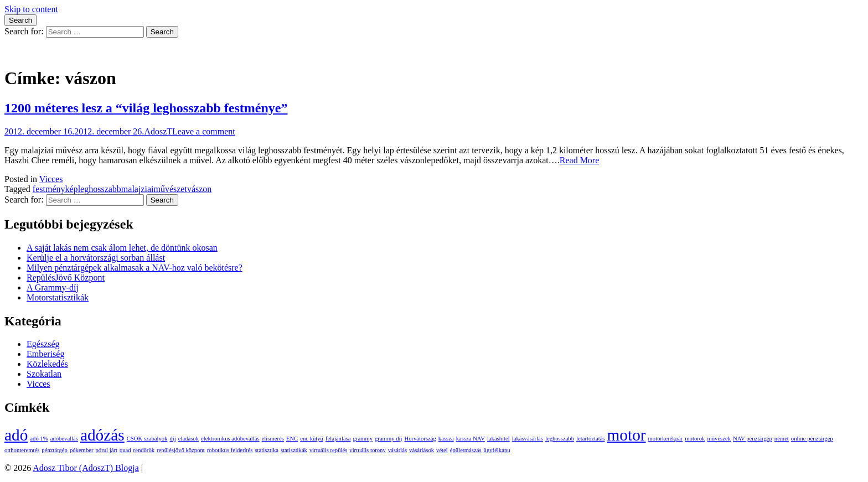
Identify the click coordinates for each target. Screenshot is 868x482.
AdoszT (158, 131)
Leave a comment (204, 131)
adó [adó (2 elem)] (16, 435)
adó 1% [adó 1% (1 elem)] (39, 439)
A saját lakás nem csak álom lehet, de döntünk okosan (122, 248)
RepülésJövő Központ (66, 278)
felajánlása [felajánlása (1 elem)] (338, 439)
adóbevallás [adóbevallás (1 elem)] (64, 439)
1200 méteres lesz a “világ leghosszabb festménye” (146, 108)
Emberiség (45, 354)
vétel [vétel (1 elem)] (442, 450)
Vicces (51, 179)
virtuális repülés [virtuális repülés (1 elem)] (328, 450)
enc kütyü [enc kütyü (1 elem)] (312, 439)
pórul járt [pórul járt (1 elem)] (107, 450)
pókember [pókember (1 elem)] (82, 450)
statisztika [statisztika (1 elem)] (267, 450)
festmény (49, 189)
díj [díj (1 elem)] (172, 439)
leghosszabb (100, 189)
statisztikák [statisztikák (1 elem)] (294, 450)
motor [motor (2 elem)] (627, 435)
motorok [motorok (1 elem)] (695, 439)
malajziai (138, 189)
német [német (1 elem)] (782, 439)
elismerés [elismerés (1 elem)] (273, 439)
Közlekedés (47, 364)
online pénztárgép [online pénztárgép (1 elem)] (812, 439)
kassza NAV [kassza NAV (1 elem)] (471, 439)
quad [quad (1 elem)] (125, 450)
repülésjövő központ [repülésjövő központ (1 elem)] (181, 450)
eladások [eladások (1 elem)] (188, 439)
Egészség (43, 344)
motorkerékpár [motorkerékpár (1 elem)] (666, 439)
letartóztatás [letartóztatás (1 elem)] (590, 439)
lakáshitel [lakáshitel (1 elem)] (498, 439)
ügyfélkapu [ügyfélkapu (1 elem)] (497, 450)
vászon (199, 189)
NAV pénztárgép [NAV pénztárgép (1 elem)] (753, 439)
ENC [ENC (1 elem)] (292, 439)
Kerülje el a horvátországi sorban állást (96, 258)
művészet (170, 189)
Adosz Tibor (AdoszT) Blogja (58, 51)
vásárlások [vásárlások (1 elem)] (422, 450)
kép (72, 189)
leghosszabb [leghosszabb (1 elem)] (560, 439)
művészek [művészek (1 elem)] (719, 439)
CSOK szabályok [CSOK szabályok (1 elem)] (147, 439)
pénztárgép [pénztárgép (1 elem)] (55, 450)
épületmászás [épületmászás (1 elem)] (466, 450)
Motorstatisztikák (58, 297)
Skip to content (31, 9)
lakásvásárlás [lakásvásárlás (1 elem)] (528, 439)
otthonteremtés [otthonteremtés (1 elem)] (22, 450)
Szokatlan (44, 374)
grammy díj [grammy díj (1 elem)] (388, 439)
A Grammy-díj (53, 287)
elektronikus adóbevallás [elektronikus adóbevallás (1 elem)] (230, 439)
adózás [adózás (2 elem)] (102, 435)
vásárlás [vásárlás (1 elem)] (397, 450)
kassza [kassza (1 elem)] (446, 439)
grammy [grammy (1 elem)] (363, 439)
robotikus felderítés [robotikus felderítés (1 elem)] (230, 450)
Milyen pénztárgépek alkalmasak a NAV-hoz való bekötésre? (135, 268)
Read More (580, 160)
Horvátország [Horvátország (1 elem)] (420, 439)
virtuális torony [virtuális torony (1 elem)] (367, 450)
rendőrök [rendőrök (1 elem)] (144, 450)
